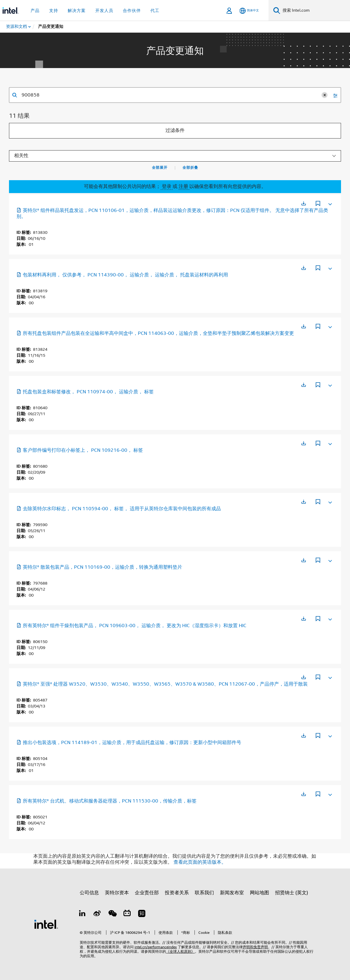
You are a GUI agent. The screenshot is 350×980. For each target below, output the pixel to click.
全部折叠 (190, 168)
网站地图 (260, 893)
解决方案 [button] (77, 10)
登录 (167, 186)
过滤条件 (175, 130)
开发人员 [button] (104, 10)
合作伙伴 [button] (132, 10)
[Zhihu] (142, 914)
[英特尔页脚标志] (46, 924)
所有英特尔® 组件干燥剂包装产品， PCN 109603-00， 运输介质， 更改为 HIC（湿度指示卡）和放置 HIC (131, 626)
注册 (184, 186)
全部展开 (160, 168)
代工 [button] (155, 10)
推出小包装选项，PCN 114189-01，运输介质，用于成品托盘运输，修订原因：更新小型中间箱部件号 (129, 743)
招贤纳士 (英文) (292, 893)
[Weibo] (97, 914)
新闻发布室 (232, 893)
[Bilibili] (127, 914)
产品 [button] (35, 10)
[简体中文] (249, 11)
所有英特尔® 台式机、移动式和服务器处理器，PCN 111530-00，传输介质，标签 (107, 801)
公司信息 (89, 893)
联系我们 (204, 893)
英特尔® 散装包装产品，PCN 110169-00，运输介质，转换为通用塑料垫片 (99, 567)
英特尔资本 (117, 893)
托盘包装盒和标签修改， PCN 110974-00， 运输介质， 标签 (85, 392)
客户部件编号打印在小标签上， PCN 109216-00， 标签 (80, 450)
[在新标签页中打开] (304, 203)
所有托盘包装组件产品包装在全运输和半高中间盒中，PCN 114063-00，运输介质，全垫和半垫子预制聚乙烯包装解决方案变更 (155, 333)
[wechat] (112, 914)
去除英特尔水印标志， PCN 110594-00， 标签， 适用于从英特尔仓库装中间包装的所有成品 (119, 509)
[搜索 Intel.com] (315, 10)
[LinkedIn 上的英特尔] (82, 914)
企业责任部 (147, 893)
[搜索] (277, 10)
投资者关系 (177, 893)
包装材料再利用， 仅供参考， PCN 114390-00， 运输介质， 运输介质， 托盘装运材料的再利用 (122, 275)
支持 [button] (54, 10)
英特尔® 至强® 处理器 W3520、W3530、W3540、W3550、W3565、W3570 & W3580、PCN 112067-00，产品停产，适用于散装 (162, 684)
